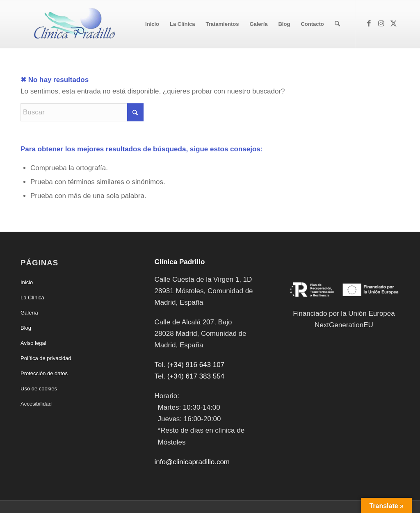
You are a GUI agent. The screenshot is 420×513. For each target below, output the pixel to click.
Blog (26, 328)
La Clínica (32, 298)
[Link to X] (393, 24)
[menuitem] (152, 24)
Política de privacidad (46, 358)
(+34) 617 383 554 (196, 376)
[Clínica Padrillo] (72, 24)
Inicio (27, 282)
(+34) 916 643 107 (196, 365)
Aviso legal (33, 343)
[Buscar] (337, 24)
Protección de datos (44, 373)
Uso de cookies (39, 389)
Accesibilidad (36, 404)
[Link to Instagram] (381, 24)
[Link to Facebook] (369, 24)
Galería (29, 313)
